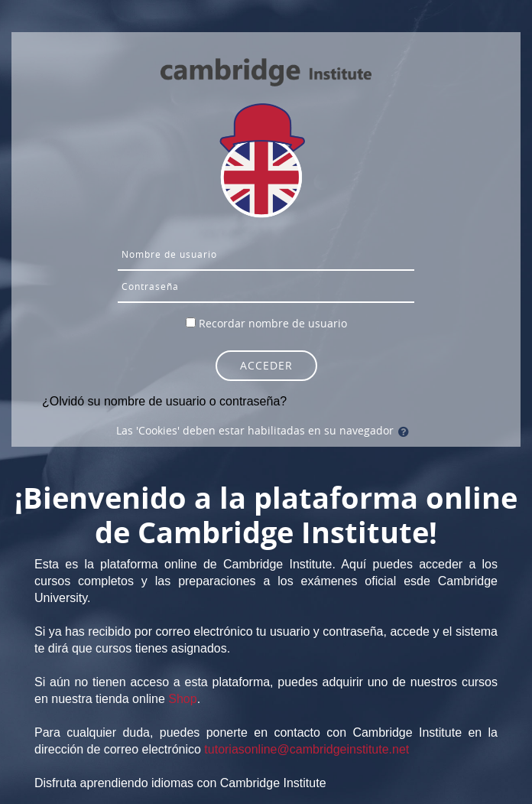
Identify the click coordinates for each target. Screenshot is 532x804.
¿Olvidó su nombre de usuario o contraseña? (164, 401)
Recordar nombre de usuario (273, 323)
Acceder (266, 365)
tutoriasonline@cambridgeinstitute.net (307, 749)
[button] (407, 431)
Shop (182, 699)
